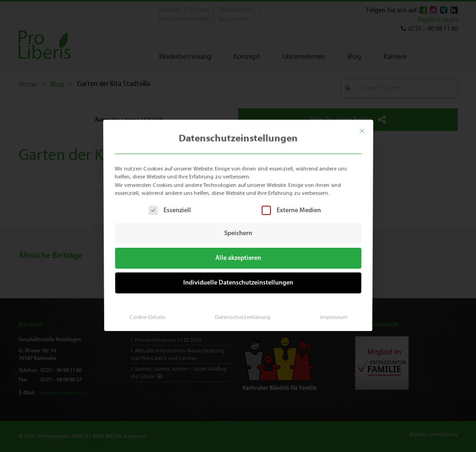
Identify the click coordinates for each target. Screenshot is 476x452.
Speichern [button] (238, 233)
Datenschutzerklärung (242, 314)
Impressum (330, 314)
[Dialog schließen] (366, 128)
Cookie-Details (150, 314)
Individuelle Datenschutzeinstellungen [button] (238, 281)
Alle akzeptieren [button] (238, 258)
